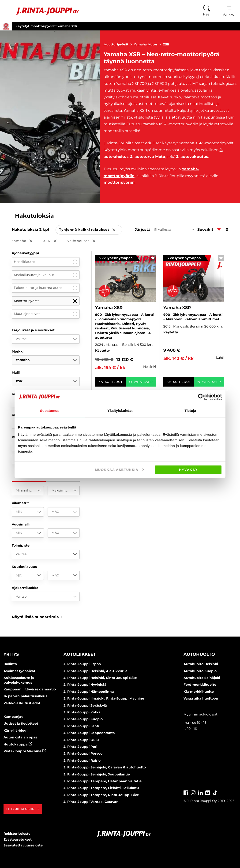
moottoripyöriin (119, 182)
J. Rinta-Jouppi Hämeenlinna (89, 692)
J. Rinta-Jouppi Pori (80, 747)
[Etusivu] (42, 11)
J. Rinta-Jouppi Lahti (81, 726)
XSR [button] (53, 241)
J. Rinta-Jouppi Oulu (81, 740)
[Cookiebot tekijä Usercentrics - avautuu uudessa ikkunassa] (201, 397)
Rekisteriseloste (17, 834)
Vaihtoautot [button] (85, 241)
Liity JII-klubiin (23, 809)
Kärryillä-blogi (15, 730)
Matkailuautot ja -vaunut (46, 275)
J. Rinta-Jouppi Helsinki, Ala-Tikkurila (96, 671)
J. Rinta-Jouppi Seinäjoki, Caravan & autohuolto (105, 767)
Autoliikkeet (80, 654)
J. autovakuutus (192, 157)
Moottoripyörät (119, 44)
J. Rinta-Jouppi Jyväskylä (85, 705)
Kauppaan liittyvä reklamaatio (30, 689)
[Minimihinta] (28, 491)
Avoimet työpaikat (19, 671)
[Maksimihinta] (64, 491)
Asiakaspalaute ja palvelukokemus (19, 680)
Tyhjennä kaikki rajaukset (91, 230)
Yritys (11, 654)
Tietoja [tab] (190, 410)
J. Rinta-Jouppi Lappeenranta (89, 733)
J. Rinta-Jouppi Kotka (82, 712)
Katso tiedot (111, 382)
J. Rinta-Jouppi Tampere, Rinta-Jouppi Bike (101, 795)
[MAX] (64, 512)
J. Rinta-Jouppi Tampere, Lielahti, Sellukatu (101, 788)
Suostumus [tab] (50, 410)
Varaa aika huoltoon (201, 698)
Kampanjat (13, 717)
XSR (166, 44)
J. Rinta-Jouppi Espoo (82, 664)
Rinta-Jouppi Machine (25, 751)
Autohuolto (199, 654)
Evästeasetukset (18, 839)
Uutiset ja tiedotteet (21, 723)
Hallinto (10, 664)
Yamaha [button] (25, 241)
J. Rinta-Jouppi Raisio (82, 760)
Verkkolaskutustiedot (22, 703)
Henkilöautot (46, 262)
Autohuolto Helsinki (201, 664)
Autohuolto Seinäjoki (202, 678)
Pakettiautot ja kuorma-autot (46, 288)
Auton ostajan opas (20, 737)
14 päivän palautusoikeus (25, 696)
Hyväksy (188, 470)
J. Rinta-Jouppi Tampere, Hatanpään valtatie (103, 781)
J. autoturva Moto (148, 157)
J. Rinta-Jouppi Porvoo (83, 753)
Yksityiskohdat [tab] (120, 410)
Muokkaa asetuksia (119, 470)
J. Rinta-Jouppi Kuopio (83, 719)
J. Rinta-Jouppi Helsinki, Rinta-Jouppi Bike (100, 678)
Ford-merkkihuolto (200, 685)
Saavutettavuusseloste (23, 845)
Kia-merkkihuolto (199, 692)
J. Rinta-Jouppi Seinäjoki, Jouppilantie (97, 774)
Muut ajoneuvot (46, 314)
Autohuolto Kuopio (200, 671)
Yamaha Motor (148, 44)
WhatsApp (141, 382)
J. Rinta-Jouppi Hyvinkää (85, 685)
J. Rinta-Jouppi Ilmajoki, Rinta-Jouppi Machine (104, 698)
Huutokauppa (18, 744)
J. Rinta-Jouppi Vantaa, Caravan (91, 802)
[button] (37, 617)
